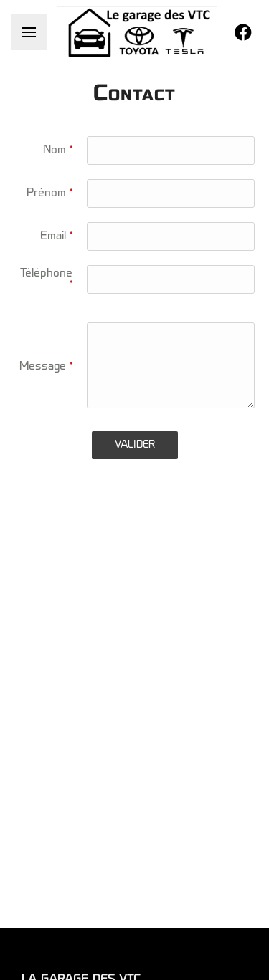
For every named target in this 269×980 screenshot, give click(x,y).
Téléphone (46, 279)
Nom (58, 150)
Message (46, 367)
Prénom (49, 193)
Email (56, 236)
